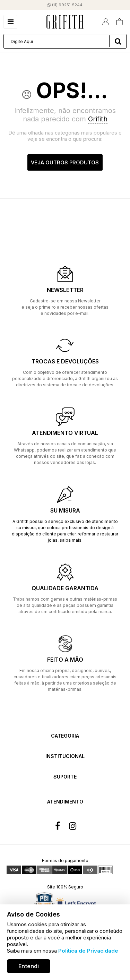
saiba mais (71, 540)
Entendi (29, 966)
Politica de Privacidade (88, 951)
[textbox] (65, 41)
